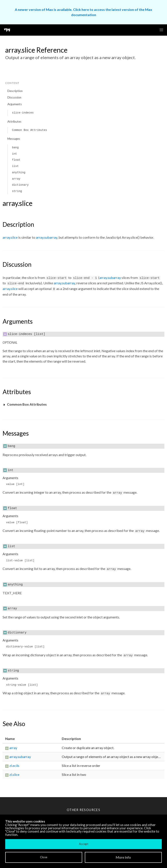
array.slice (10, 237)
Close (44, 857)
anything (19, 172)
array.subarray (47, 237)
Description (15, 91)
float (16, 160)
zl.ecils (14, 766)
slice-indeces (23, 113)
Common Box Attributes (29, 130)
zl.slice (14, 774)
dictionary (20, 185)
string (17, 191)
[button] (161, 30)
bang (15, 147)
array (16, 179)
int (14, 154)
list (15, 166)
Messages (14, 139)
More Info (123, 857)
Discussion (14, 97)
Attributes (14, 122)
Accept (84, 844)
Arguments (15, 104)
